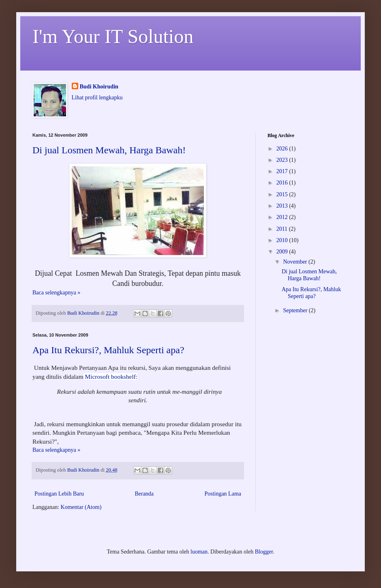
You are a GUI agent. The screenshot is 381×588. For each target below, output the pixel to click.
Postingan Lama (223, 494)
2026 (283, 149)
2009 (283, 252)
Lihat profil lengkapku (97, 98)
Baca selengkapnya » (56, 293)
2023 (283, 160)
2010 (283, 240)
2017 (283, 171)
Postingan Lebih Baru (59, 494)
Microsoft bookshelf (110, 377)
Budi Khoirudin (99, 87)
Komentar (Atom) (81, 507)
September (296, 310)
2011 (283, 229)
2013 (283, 206)
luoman (199, 552)
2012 (283, 217)
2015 (283, 194)
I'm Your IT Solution (113, 36)
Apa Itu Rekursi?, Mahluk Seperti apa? (108, 350)
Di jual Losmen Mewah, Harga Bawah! (109, 150)
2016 (283, 183)
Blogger (264, 552)
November (296, 262)
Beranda (144, 494)
